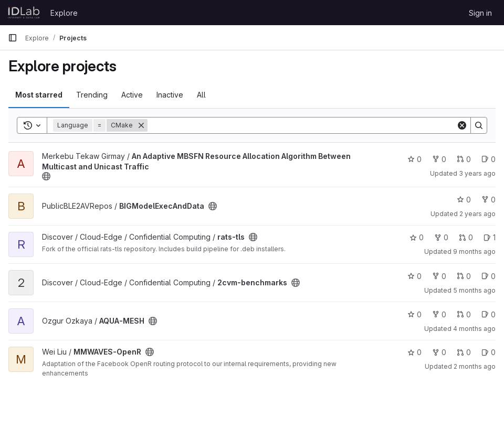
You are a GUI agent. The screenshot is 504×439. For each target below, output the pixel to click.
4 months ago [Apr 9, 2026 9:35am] (474, 329)
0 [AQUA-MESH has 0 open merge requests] (464, 314)
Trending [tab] (92, 95)
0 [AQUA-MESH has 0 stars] (414, 314)
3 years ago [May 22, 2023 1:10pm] (477, 173)
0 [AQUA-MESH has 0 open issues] (489, 314)
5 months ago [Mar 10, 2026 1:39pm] (474, 290)
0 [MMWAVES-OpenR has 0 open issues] (489, 352)
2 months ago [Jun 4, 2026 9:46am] (475, 366)
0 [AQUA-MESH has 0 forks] (439, 314)
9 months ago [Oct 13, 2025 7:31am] (474, 251)
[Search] (302, 125)
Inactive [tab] (170, 95)
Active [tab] (132, 95)
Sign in (480, 13)
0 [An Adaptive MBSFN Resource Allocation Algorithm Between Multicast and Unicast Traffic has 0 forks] (439, 159)
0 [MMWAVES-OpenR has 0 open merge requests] (464, 352)
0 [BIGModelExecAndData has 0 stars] (464, 200)
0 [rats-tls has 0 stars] (417, 237)
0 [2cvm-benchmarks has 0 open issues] (489, 276)
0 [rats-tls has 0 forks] (441, 237)
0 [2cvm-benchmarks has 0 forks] (439, 276)
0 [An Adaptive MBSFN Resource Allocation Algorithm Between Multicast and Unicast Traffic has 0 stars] (414, 159)
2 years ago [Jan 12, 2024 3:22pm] (477, 214)
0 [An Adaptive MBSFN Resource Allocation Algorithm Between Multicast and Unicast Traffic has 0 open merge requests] (464, 159)
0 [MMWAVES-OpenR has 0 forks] (439, 352)
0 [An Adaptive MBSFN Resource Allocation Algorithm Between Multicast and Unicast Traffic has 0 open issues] (489, 159)
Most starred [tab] (39, 95)
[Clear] (462, 125)
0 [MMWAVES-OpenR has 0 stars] (414, 352)
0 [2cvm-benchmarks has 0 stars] (414, 276)
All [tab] (201, 95)
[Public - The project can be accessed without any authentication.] (46, 176)
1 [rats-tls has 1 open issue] (490, 237)
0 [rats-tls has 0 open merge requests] (466, 237)
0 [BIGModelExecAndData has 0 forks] (489, 200)
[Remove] (141, 125)
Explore (64, 13)
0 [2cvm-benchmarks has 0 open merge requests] (464, 276)
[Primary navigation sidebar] (13, 38)
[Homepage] (24, 13)
